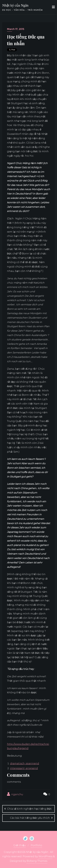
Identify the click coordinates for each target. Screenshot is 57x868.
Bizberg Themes (37, 861)
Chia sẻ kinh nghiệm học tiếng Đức (29, 809)
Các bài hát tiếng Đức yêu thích (30, 818)
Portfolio (36, 845)
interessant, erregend (24, 768)
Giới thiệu (20, 845)
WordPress (45, 856)
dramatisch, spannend (25, 763)
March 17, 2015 (16, 29)
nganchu (15, 794)
